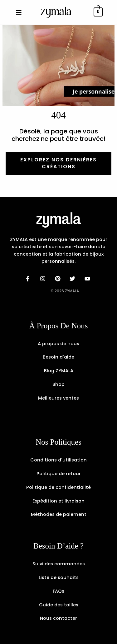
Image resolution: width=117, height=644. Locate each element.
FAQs (58, 591)
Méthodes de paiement (59, 514)
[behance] (59, 279)
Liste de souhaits (59, 577)
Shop (58, 384)
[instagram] (44, 279)
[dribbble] (73, 279)
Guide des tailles (59, 605)
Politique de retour (59, 474)
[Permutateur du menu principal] (19, 12)
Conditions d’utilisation (58, 460)
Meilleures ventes (58, 398)
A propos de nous (58, 344)
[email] (88, 279)
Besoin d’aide (58, 357)
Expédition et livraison (58, 501)
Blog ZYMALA (59, 371)
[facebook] (29, 279)
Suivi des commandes (59, 564)
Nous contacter (58, 618)
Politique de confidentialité (58, 487)
